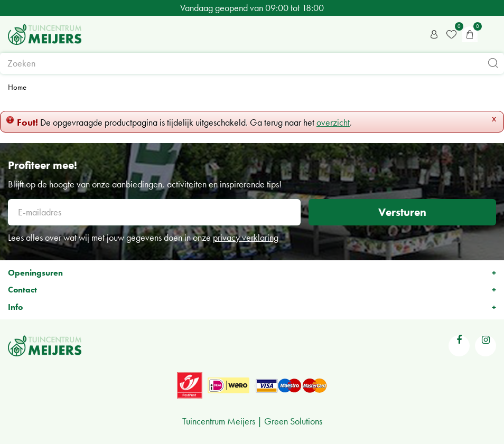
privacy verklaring (246, 237)
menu (491, 34)
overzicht (333, 122)
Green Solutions (293, 421)
